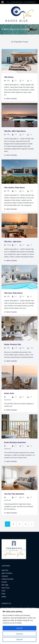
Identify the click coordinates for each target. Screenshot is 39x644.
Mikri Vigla (5, 585)
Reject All (19, 639)
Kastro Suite (9, 393)
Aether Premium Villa (13, 344)
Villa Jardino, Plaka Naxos (14, 188)
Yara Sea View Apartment (14, 494)
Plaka (3, 594)
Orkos (3, 591)
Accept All (19, 628)
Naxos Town (6, 588)
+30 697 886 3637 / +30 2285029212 (23, 2)
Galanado (5, 576)
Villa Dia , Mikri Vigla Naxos (15, 131)
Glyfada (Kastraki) (7, 579)
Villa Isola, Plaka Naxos (13, 293)
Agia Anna (5, 570)
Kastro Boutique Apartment (15, 442)
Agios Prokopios (7, 573)
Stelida (4, 597)
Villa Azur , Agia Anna (13, 242)
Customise (19, 634)
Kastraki (4, 582)
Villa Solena (9, 77)
